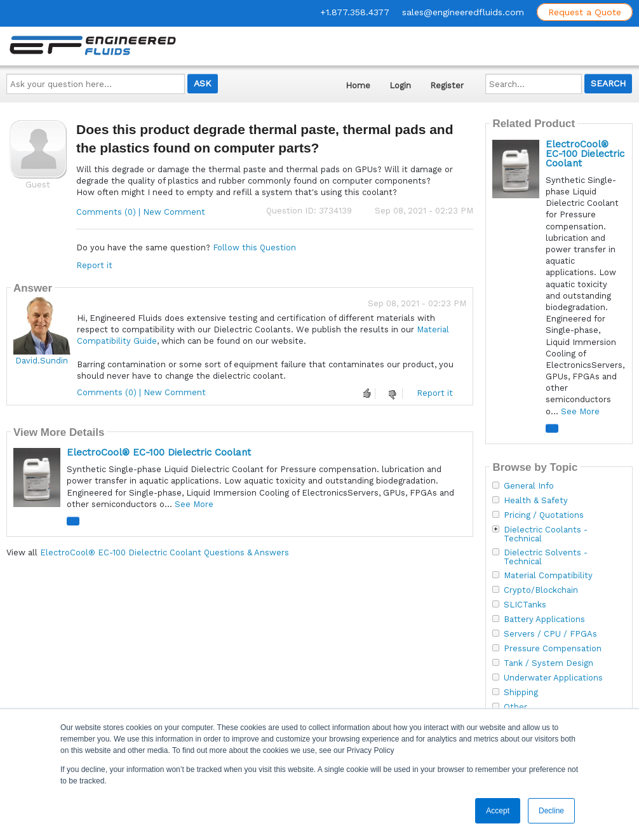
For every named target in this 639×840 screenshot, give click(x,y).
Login (400, 85)
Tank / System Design (548, 663)
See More (194, 504)
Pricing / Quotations (544, 515)
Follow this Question (254, 247)
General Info (529, 486)
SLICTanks (525, 605)
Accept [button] (498, 811)
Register (447, 85)
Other (515, 707)
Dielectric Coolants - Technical (546, 534)
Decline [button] (551, 811)
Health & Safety (536, 501)
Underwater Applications (553, 678)
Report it (94, 265)
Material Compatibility (548, 576)
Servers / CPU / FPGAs (550, 634)
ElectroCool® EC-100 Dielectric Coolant (159, 452)
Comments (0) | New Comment (141, 212)
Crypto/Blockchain (541, 590)
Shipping (521, 693)
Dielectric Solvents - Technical (546, 557)
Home (358, 85)
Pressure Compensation (553, 649)
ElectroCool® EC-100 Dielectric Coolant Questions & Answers (165, 552)
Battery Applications (544, 620)
